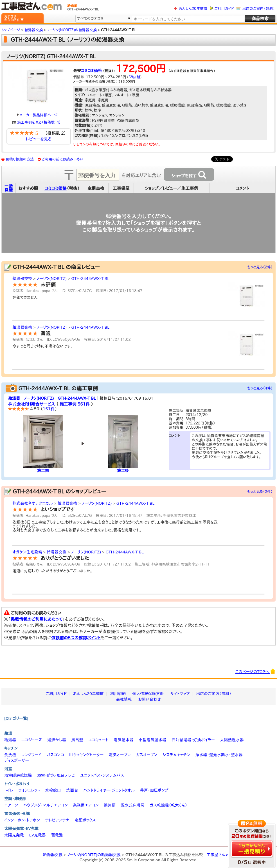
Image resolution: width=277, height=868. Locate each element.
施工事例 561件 (75, 404)
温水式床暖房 (133, 805)
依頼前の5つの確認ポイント (76, 638)
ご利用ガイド (224, 9)
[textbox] (188, 19)
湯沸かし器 (57, 740)
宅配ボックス (85, 820)
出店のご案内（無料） (259, 9)
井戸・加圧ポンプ (154, 790)
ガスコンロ (55, 755)
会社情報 (124, 699)
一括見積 (9, 188)
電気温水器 (123, 740)
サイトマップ (180, 694)
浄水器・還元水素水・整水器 (219, 755)
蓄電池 (57, 835)
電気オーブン (120, 755)
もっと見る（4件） (260, 388)
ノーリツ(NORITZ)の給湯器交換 (94, 855)
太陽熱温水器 (232, 740)
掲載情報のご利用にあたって (37, 619)
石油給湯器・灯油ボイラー (193, 740)
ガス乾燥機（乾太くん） (169, 805)
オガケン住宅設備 (27, 552)
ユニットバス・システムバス (102, 775)
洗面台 (72, 790)
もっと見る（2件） (260, 267)
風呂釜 (77, 740)
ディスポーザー (17, 760)
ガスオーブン (147, 755)
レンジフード (31, 755)
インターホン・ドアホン (22, 820)
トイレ (9, 790)
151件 (49, 409)
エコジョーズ (32, 740)
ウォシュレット (29, 790)
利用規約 (118, 694)
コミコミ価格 (91, 71)
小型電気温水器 (152, 740)
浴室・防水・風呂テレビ (56, 775)
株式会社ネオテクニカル (33, 503)
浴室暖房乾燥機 (18, 775)
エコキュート (98, 740)
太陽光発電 (14, 835)
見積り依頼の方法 (20, 159)
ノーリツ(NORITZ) (52, 279)
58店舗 (134, 77)
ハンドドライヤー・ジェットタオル (109, 790)
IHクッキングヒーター (86, 755)
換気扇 (110, 805)
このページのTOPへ (255, 671)
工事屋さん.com (220, 855)
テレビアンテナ (57, 820)
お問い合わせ (150, 699)
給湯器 (14, 398)
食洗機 (10, 755)
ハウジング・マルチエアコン (46, 805)
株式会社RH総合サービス (31, 404)
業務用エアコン (86, 805)
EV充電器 (38, 835)
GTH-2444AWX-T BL (90, 279)
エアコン (11, 805)
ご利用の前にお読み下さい (62, 159)
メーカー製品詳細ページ (37, 115)
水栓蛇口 (53, 790)
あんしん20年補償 (193, 9)
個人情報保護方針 (148, 694)
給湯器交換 (22, 279)
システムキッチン (176, 755)
